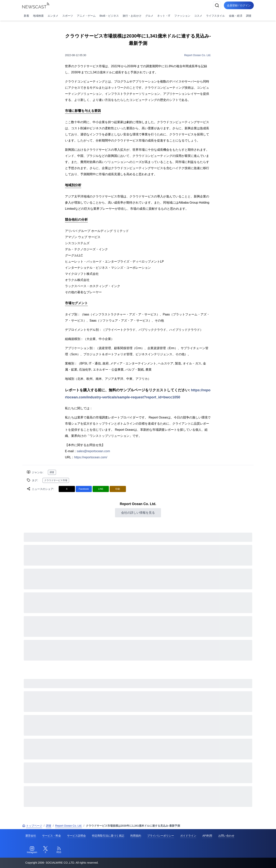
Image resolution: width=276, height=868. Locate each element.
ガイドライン (188, 836)
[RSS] (59, 850)
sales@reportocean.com (93, 451)
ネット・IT (164, 16)
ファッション (182, 16)
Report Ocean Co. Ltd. (198, 55)
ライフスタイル (215, 16)
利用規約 (136, 836)
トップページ (32, 826)
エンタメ (53, 16)
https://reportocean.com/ (91, 457)
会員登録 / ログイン (239, 5)
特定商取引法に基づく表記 (108, 836)
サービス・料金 (52, 836)
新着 (26, 16)
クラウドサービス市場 (56, 480)
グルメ (149, 16)
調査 (249, 16)
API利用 (207, 836)
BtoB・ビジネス (109, 16)
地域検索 (38, 16)
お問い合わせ (226, 836)
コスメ (198, 16)
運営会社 (31, 836)
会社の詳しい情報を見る (138, 513)
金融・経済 (236, 16)
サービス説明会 (76, 836)
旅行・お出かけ (132, 16)
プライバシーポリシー (161, 836)
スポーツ (68, 16)
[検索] (217, 5)
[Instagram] (32, 850)
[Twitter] (45, 850)
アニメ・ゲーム (86, 16)
